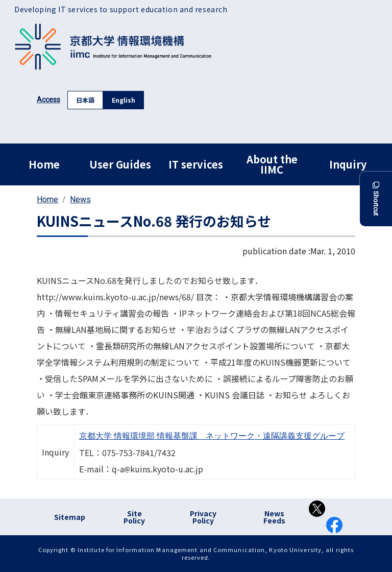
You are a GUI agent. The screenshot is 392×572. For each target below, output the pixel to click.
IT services (196, 164)
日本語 (85, 100)
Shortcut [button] (376, 199)
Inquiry (348, 164)
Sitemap (70, 517)
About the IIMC (272, 164)
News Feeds (274, 517)
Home (44, 164)
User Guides (120, 164)
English (124, 100)
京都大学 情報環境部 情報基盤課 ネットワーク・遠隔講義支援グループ (212, 436)
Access (48, 100)
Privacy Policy (203, 517)
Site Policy (134, 517)
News (80, 199)
